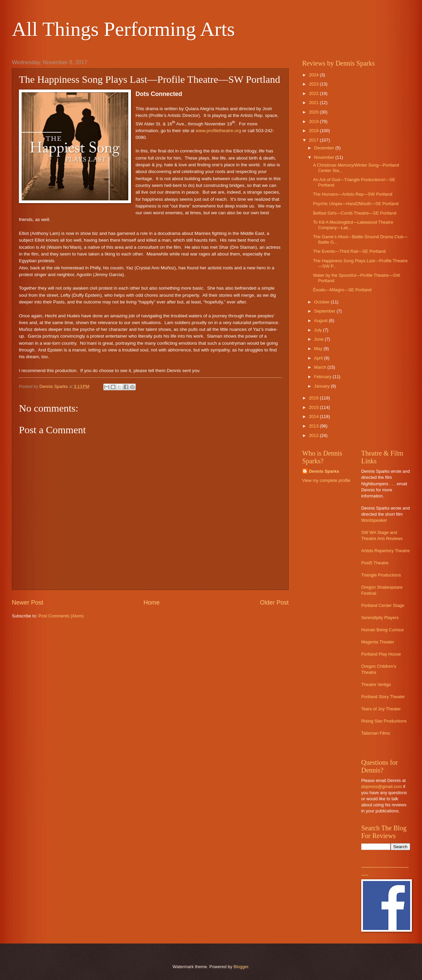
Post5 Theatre (375, 563)
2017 (314, 140)
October (322, 302)
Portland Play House (381, 654)
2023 (314, 84)
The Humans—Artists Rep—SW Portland (353, 194)
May (319, 349)
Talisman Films (376, 733)
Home (152, 603)
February (323, 377)
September (325, 311)
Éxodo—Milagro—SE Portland (342, 290)
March (321, 367)
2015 (314, 407)
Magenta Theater (378, 642)
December (325, 148)
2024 (314, 75)
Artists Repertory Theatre (386, 551)
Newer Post (28, 603)
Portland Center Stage (383, 605)
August (321, 321)
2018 (314, 131)
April (319, 358)
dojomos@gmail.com (381, 787)
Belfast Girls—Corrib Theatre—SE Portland (355, 213)
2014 (314, 416)
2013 (314, 426)
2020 (314, 112)
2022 (314, 93)
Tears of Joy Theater (381, 709)
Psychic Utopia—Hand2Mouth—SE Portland (356, 204)
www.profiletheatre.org (218, 131)
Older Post (274, 603)
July (318, 330)
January (322, 386)
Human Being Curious (383, 630)
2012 (314, 435)
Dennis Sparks (324, 471)
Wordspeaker (374, 520)
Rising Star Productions (384, 721)
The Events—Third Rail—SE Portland (349, 251)
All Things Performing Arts (123, 29)
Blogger (241, 967)
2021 (314, 103)
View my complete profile (326, 480)
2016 (314, 398)
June (319, 339)
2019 (314, 121)
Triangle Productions (381, 575)
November (325, 157)
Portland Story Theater (383, 697)
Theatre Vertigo (376, 684)
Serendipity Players (380, 618)
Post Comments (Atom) (61, 616)
